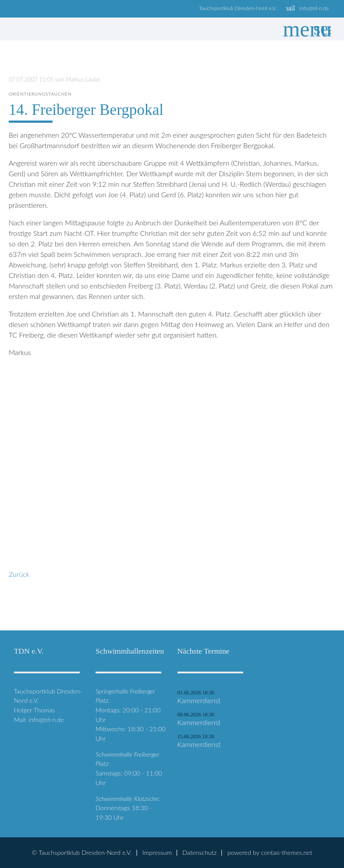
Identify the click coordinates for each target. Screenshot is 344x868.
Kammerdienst (199, 701)
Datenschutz (199, 852)
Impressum (157, 852)
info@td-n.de (314, 8)
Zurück (19, 574)
